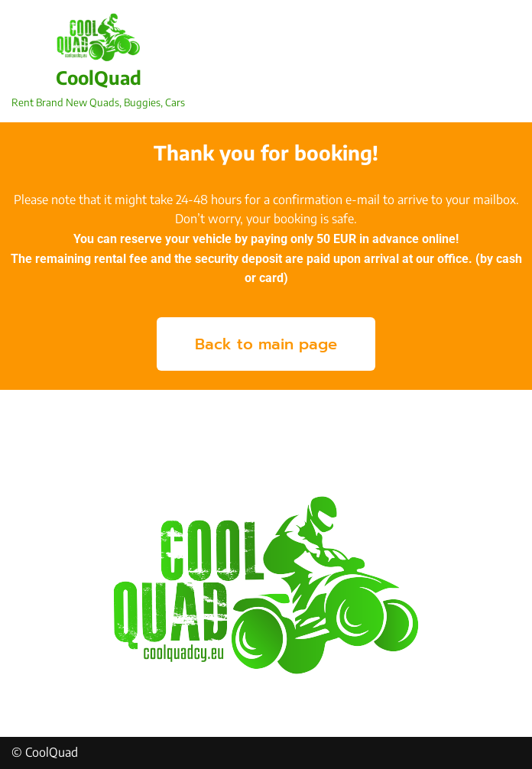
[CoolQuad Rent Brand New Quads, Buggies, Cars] (98, 61)
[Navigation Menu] (503, 61)
